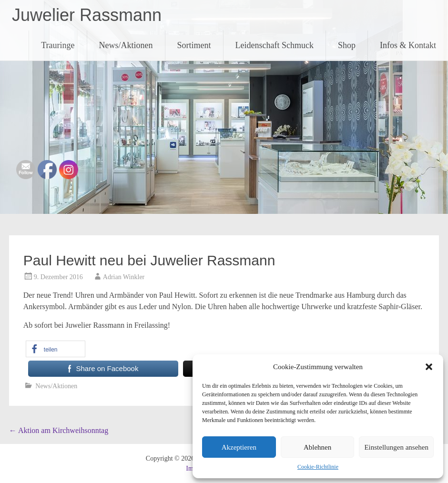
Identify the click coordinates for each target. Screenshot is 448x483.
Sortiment (194, 45)
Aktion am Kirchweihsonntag (59, 430)
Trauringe (58, 45)
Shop (347, 45)
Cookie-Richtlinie (318, 467)
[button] (429, 367)
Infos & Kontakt (408, 45)
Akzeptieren (239, 447)
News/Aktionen (126, 45)
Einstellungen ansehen (396, 447)
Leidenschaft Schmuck (275, 45)
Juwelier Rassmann (87, 15)
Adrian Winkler (124, 277)
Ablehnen (317, 447)
